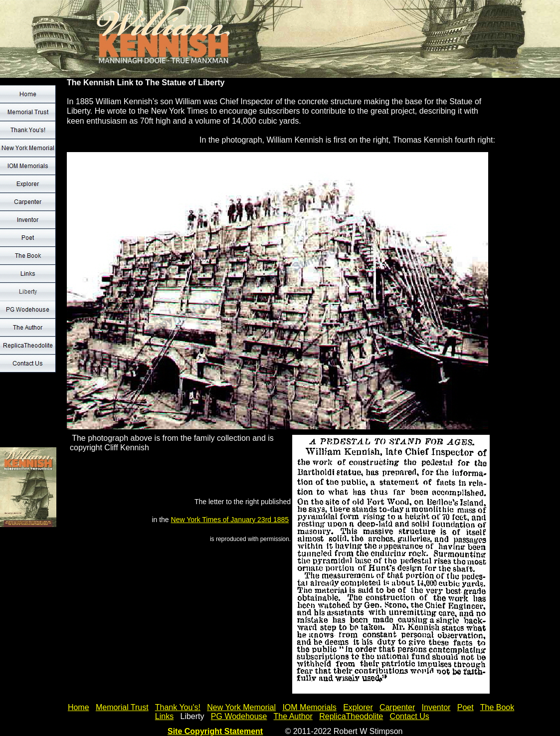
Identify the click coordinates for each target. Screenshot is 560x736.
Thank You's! (178, 707)
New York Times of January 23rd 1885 (230, 520)
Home (79, 707)
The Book (497, 707)
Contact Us (410, 716)
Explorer (358, 707)
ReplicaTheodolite (351, 716)
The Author (293, 716)
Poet (466, 707)
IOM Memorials (309, 707)
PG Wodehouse (239, 716)
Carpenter (397, 707)
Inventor (436, 707)
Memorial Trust (122, 707)
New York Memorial (241, 707)
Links (164, 716)
